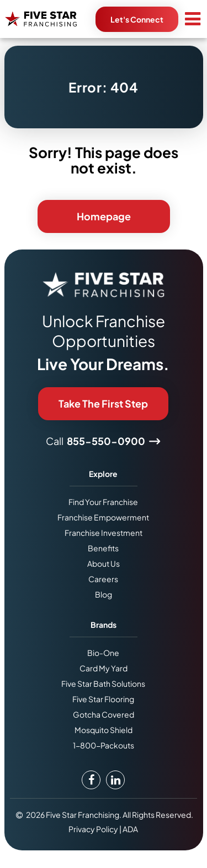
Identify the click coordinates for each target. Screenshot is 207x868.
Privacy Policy (93, 829)
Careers (103, 579)
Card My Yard (104, 668)
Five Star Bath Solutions (103, 683)
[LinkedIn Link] (115, 780)
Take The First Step (103, 403)
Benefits (103, 548)
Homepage (104, 216)
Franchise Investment (104, 533)
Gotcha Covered (104, 714)
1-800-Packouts (104, 745)
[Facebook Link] (91, 780)
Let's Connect (137, 19)
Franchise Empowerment (103, 517)
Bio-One (103, 653)
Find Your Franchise (103, 502)
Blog (104, 594)
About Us (104, 563)
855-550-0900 (106, 441)
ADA (130, 829)
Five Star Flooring (103, 699)
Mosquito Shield (104, 730)
